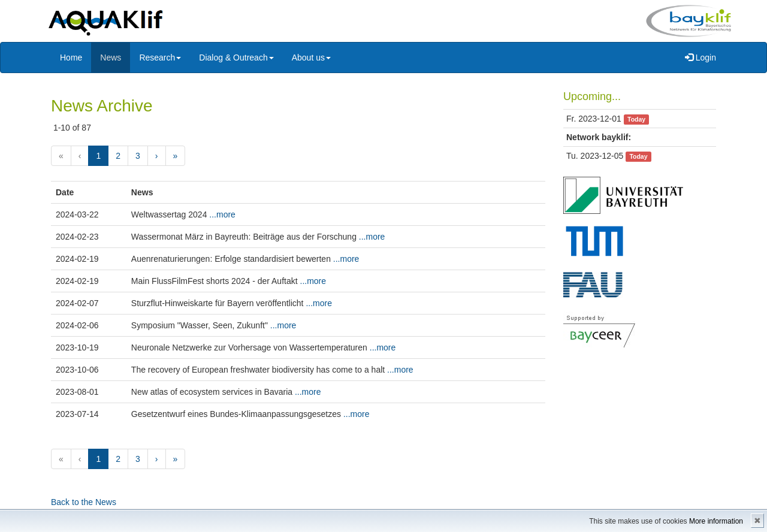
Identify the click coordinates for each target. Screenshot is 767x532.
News (111, 58)
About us (311, 58)
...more (222, 214)
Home (71, 58)
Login (700, 58)
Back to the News (84, 502)
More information (716, 521)
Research (160, 58)
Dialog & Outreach (236, 58)
